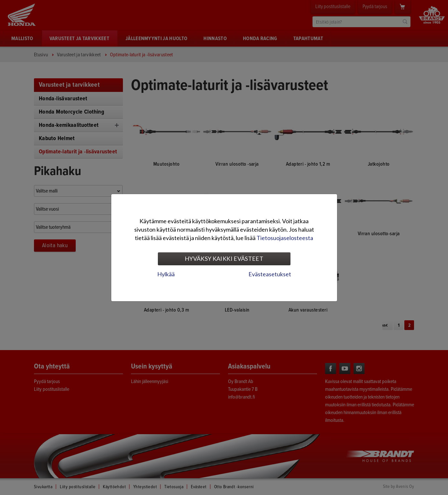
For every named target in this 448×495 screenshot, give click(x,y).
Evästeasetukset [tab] (270, 274)
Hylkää (166, 274)
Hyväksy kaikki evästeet (224, 258)
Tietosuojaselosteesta (285, 238)
